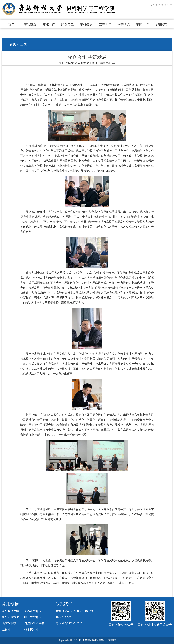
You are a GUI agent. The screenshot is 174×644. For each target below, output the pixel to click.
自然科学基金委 (34, 623)
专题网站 (161, 24)
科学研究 (124, 24)
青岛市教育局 (33, 611)
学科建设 (86, 24)
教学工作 (105, 24)
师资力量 (68, 24)
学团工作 (142, 24)
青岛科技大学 (11, 611)
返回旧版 (168, 5)
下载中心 (159, 5)
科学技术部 (31, 629)
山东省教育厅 (33, 617)
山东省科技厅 (11, 623)
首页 (11, 24)
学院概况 (30, 24)
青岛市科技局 (11, 617)
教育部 (6, 629)
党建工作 (49, 24)
